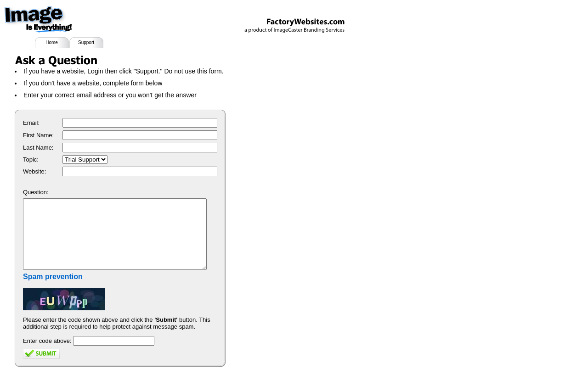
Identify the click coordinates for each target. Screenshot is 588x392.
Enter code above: (47, 355)
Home (52, 42)
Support (86, 42)
